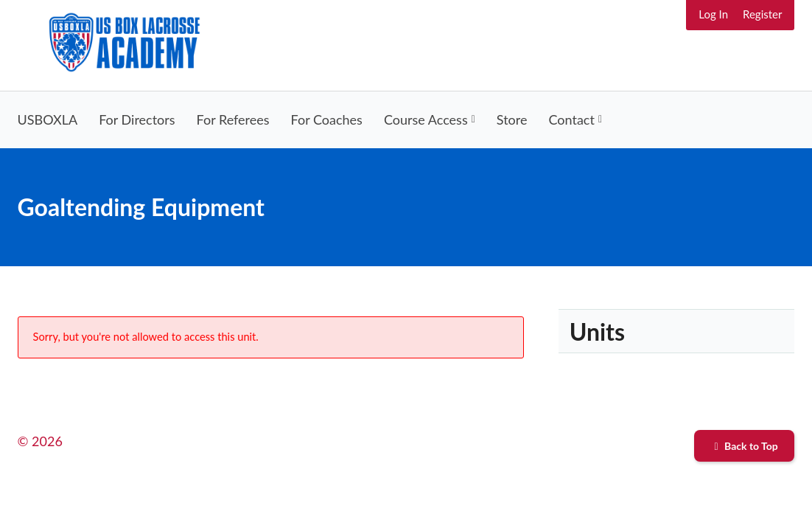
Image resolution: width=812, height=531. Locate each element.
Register (762, 14)
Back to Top (745, 446)
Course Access (426, 119)
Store (512, 119)
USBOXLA (48, 119)
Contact (572, 119)
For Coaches (327, 119)
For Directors (137, 119)
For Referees (233, 119)
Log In (713, 14)
